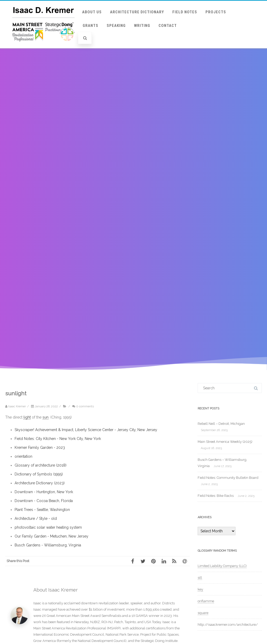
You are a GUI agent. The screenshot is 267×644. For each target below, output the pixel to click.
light (27, 417)
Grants (90, 26)
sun (45, 417)
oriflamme (206, 601)
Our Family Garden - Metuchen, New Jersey (51, 536)
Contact (168, 26)
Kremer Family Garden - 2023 (40, 448)
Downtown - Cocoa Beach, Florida (44, 501)
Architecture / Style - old (36, 518)
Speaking (116, 26)
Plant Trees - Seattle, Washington (42, 510)
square (203, 613)
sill (200, 578)
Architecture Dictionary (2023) (40, 483)
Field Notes (185, 12)
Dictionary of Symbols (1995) (39, 474)
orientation (23, 456)
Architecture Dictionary (137, 12)
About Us (92, 12)
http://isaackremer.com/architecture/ (228, 625)
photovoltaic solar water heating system (48, 527)
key (200, 589)
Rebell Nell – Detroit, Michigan (221, 424)
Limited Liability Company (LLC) (222, 566)
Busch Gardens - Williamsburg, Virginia (48, 545)
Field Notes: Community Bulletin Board (228, 478)
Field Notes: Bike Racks (216, 496)
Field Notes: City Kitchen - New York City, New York (58, 439)
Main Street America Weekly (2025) (225, 442)
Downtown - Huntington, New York (44, 492)
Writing (142, 26)
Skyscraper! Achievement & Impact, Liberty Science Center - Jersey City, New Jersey (86, 430)
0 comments (85, 406)
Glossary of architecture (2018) (41, 465)
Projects (216, 12)
